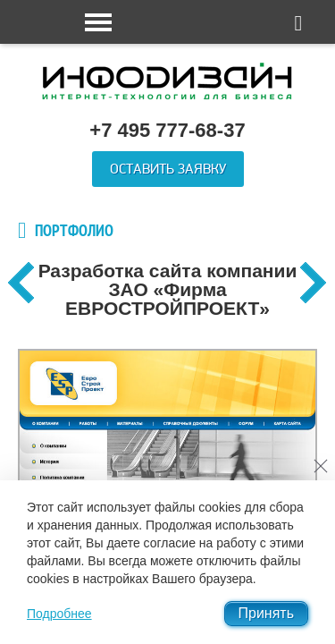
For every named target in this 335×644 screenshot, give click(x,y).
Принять (267, 613)
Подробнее (59, 614)
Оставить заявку (168, 169)
